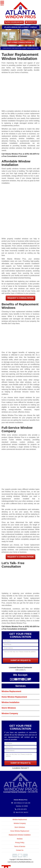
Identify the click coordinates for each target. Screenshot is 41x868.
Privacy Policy (20, 843)
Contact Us (31, 22)
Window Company (10, 713)
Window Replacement (11, 691)
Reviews (20, 839)
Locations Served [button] (20, 768)
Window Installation (10, 702)
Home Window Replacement (14, 697)
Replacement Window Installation (20, 835)
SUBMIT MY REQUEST (21, 660)
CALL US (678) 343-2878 (14, 22)
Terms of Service (20, 846)
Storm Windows (9, 708)
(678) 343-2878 (31, 154)
